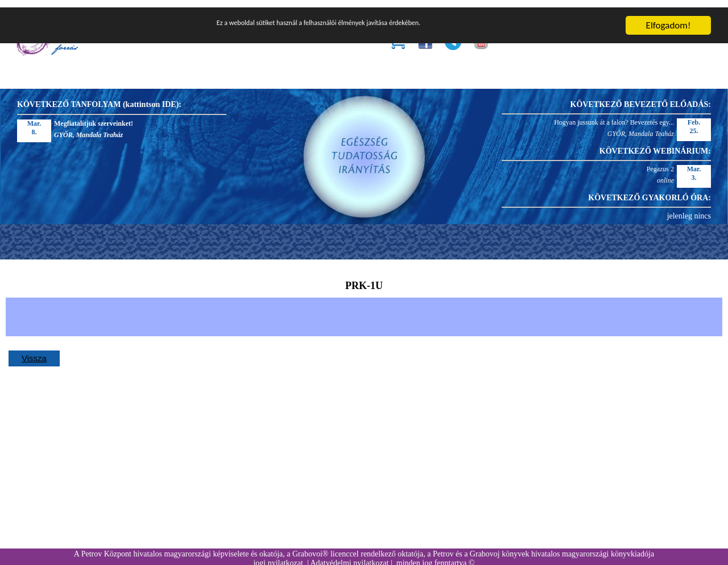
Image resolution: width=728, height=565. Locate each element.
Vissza (34, 351)
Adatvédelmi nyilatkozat (349, 556)
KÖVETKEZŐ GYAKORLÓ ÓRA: (650, 190)
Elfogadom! (669, 18)
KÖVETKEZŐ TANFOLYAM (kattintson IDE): (99, 97)
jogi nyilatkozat (278, 556)
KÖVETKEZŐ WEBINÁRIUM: (655, 144)
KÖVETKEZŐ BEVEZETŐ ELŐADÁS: (641, 97)
